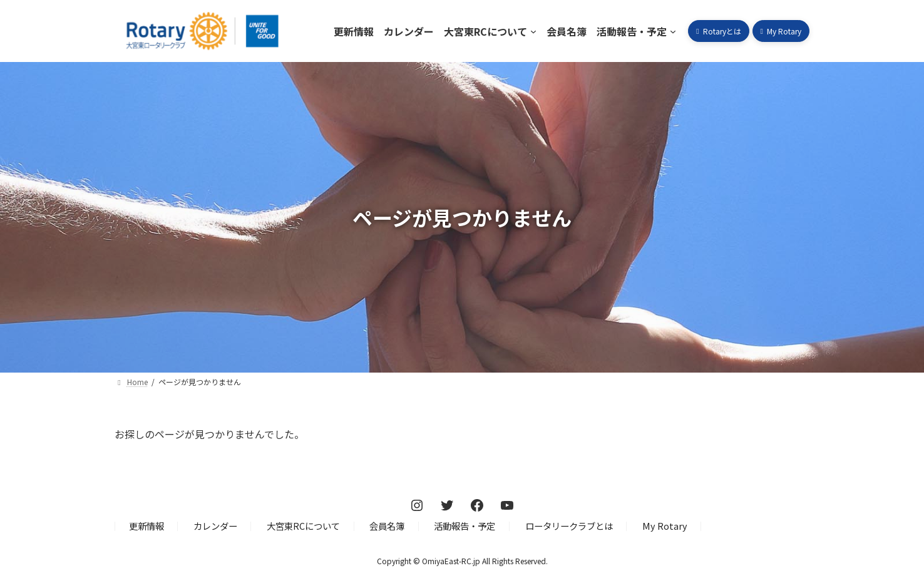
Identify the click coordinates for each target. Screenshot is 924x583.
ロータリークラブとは (569, 526)
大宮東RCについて (303, 526)
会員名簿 (387, 526)
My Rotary (665, 526)
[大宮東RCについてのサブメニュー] (533, 31)
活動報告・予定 (465, 526)
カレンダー (215, 526)
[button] (718, 31)
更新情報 (146, 526)
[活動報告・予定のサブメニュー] (673, 31)
